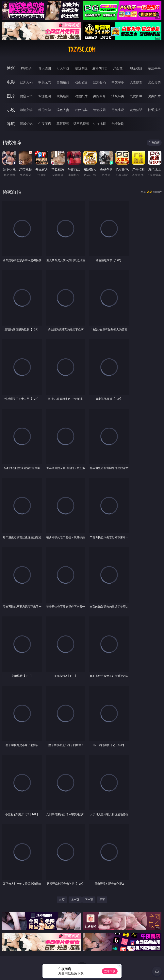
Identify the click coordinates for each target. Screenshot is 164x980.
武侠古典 (81, 110)
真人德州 (45, 68)
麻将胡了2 (99, 68)
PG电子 (26, 68)
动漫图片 (81, 96)
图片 (11, 96)
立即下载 (110, 971)
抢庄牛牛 (154, 68)
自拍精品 (63, 82)
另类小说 (118, 110)
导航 (11, 124)
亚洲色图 (45, 96)
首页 (62, 900)
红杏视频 (99, 124)
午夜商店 (45, 124)
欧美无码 (45, 82)
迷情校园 (99, 110)
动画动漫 (81, 82)
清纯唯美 (118, 96)
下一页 (89, 900)
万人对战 (63, 68)
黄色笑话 (136, 110)
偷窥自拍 (26, 96)
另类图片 (154, 96)
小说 (11, 110)
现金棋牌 (136, 68)
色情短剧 (118, 124)
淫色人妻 (63, 110)
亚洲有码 (99, 82)
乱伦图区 (136, 96)
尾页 (102, 900)
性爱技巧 (154, 110)
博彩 (11, 68)
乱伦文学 (45, 110)
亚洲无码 (26, 82)
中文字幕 (118, 82)
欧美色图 (63, 96)
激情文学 (26, 110)
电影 (11, 82)
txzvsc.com (82, 49)
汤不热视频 (81, 124)
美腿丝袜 (99, 96)
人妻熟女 (136, 82)
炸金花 (118, 68)
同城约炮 (26, 124)
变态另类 (154, 82)
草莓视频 (63, 124)
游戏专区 (81, 68)
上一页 (75, 900)
